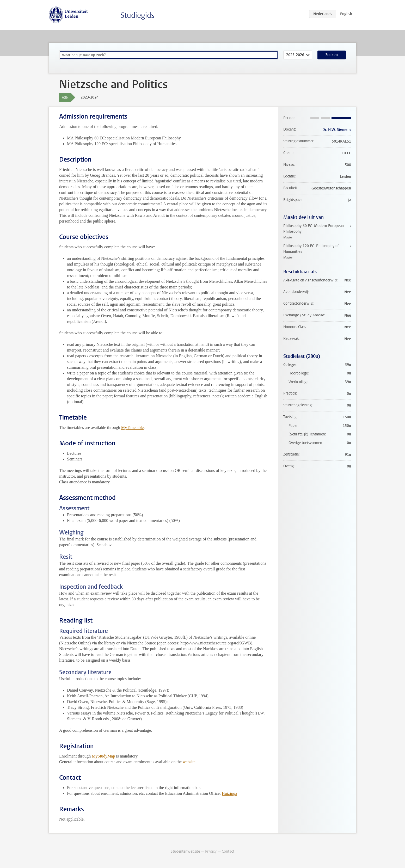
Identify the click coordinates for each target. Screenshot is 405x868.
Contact (228, 851)
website (189, 762)
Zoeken (332, 55)
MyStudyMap (103, 756)
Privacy (211, 851)
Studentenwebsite (185, 851)
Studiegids (137, 15)
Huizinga (229, 793)
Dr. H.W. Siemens (337, 130)
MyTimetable (133, 427)
